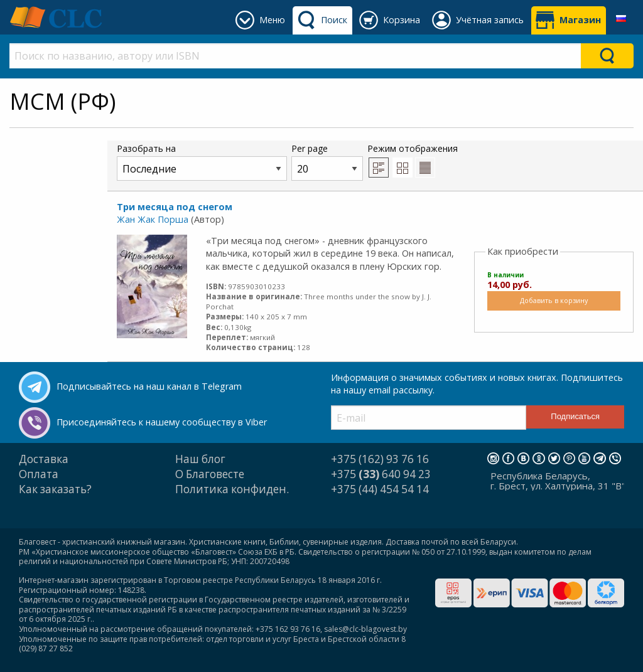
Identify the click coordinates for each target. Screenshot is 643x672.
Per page (327, 162)
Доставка (44, 459)
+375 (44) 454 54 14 (380, 489)
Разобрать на (202, 162)
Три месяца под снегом (175, 207)
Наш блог (200, 459)
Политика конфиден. (232, 489)
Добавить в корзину (554, 300)
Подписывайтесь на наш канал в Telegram (149, 386)
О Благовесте (210, 474)
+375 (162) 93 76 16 (380, 459)
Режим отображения (413, 160)
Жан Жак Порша (153, 219)
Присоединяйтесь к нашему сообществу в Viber (162, 422)
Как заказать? (55, 489)
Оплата (39, 474)
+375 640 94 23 (381, 474)
